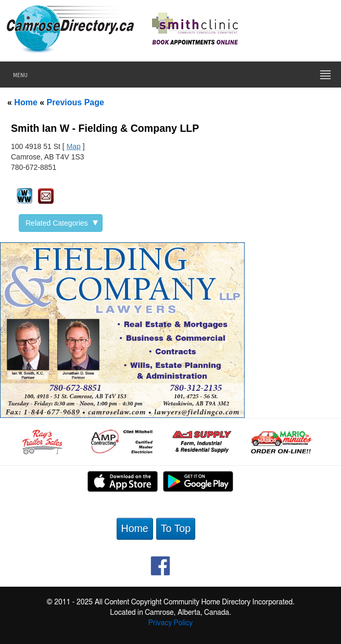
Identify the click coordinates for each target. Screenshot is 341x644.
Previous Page (75, 102)
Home (26, 102)
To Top (176, 528)
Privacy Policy (171, 623)
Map (74, 146)
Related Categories (62, 223)
